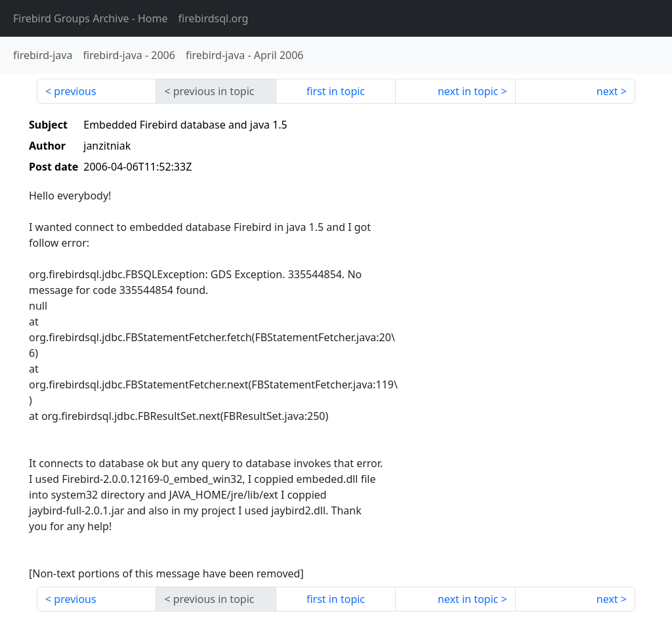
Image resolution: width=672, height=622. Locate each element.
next (607, 91)
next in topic (468, 91)
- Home (91, 18)
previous (75, 91)
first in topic (336, 91)
